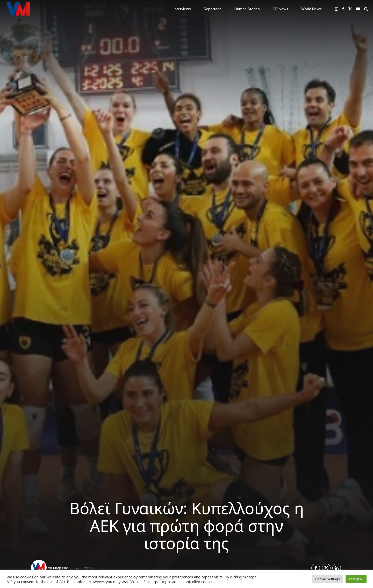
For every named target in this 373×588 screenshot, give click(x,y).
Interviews (182, 9)
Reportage (213, 9)
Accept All (356, 579)
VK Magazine (58, 568)
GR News (281, 9)
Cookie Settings (328, 579)
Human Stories (247, 9)
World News (311, 9)
